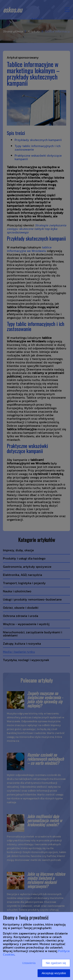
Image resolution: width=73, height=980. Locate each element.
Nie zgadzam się (56, 963)
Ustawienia (29, 963)
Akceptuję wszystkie (54, 973)
